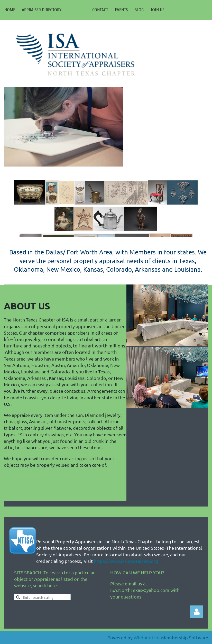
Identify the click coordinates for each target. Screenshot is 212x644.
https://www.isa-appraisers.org (126, 561)
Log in (197, 612)
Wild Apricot (147, 637)
